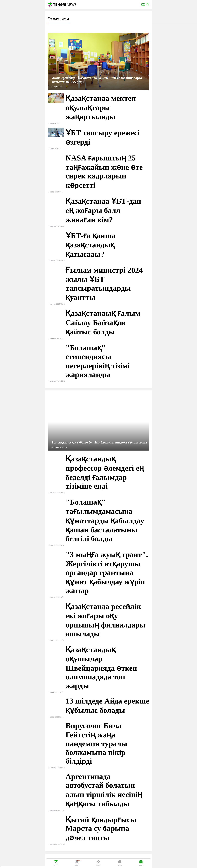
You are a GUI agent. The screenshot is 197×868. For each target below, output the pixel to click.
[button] (143, 4)
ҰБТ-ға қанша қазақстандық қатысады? (90, 245)
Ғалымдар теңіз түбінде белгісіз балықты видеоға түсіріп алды (99, 442)
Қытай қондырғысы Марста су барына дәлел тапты (101, 829)
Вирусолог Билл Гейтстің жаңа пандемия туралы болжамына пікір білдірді (96, 743)
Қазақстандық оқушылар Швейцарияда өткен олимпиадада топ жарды (101, 668)
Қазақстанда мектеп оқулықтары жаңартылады (101, 108)
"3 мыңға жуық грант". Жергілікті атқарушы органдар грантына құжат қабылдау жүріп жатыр (107, 572)
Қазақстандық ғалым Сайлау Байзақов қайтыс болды (103, 323)
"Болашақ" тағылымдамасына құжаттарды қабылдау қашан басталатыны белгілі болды (105, 520)
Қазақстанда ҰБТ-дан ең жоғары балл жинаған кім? (103, 210)
